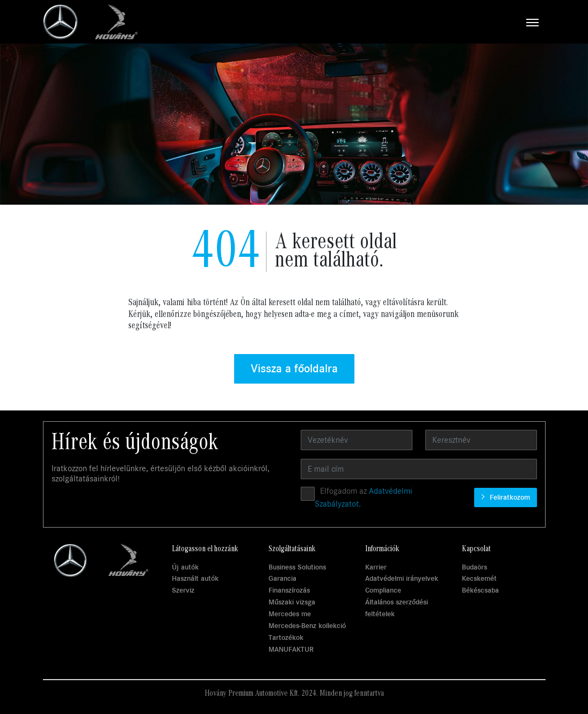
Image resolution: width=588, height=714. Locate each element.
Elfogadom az (364, 497)
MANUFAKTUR (291, 649)
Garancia (282, 578)
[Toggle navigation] (342, 22)
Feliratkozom (509, 497)
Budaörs (474, 567)
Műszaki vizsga (292, 602)
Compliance (383, 590)
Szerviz (183, 590)
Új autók (185, 567)
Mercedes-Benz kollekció (307, 626)
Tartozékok (286, 637)
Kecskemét (479, 578)
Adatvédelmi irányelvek (402, 578)
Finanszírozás (289, 590)
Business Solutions (297, 567)
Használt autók (195, 578)
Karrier (376, 567)
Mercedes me (290, 614)
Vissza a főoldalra (294, 369)
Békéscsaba (480, 590)
